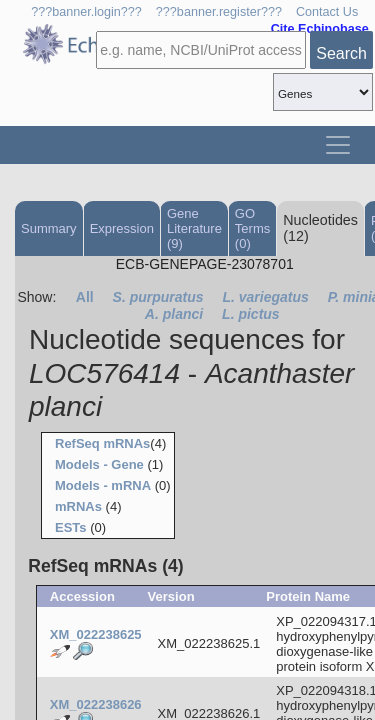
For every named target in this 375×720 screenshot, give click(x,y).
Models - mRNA (103, 485)
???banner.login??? (86, 12)
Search (341, 53)
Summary (49, 228)
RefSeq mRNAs (102, 443)
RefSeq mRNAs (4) (105, 566)
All (85, 297)
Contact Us (327, 12)
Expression (122, 228)
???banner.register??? (219, 12)
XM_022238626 (96, 704)
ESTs (71, 527)
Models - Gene (99, 464)
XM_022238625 (96, 634)
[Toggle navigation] (338, 145)
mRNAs (78, 506)
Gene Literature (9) (194, 228)
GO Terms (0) (252, 228)
